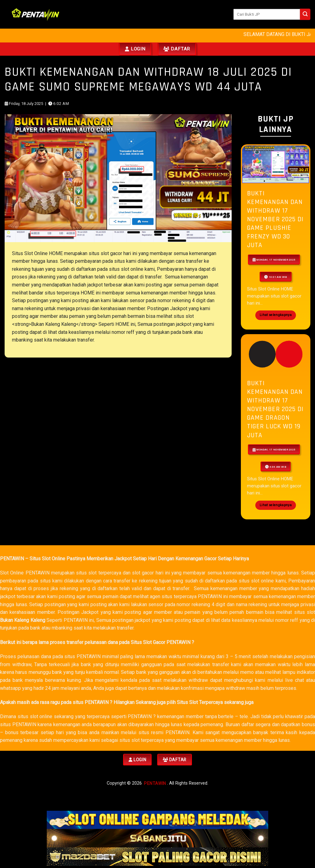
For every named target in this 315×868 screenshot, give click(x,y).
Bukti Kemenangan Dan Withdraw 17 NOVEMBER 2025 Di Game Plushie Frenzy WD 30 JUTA (275, 219)
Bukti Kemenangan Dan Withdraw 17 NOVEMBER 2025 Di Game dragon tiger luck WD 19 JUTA (275, 409)
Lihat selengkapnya (276, 315)
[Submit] (305, 14)
